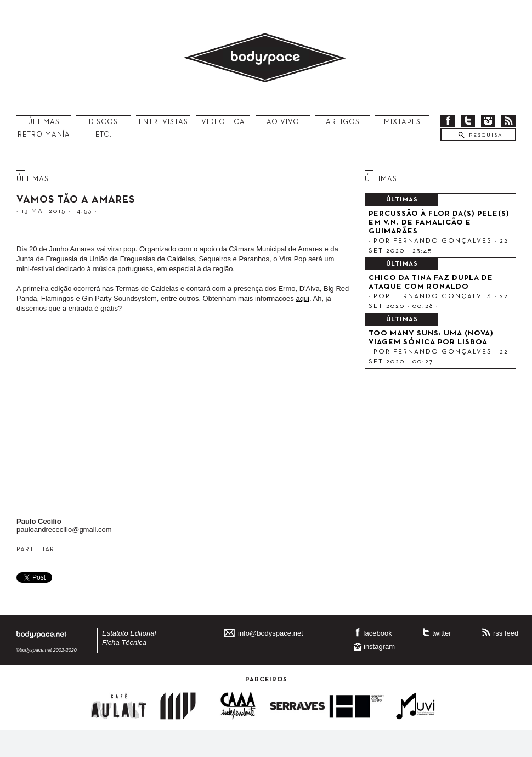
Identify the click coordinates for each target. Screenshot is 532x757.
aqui (302, 298)
